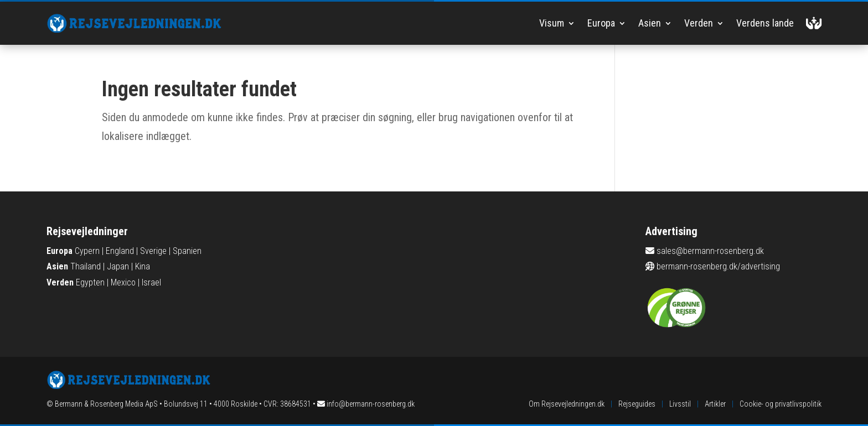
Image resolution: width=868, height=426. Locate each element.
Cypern (87, 251)
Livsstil (680, 404)
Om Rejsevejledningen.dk (567, 404)
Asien (650, 23)
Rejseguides (637, 404)
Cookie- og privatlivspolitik (781, 404)
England (120, 251)
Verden (699, 23)
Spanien (187, 251)
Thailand (86, 266)
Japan (118, 266)
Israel (151, 282)
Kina (143, 266)
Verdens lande (765, 23)
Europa (601, 23)
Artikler (715, 404)
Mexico (123, 282)
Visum (552, 23)
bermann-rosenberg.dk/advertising (718, 266)
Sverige (153, 251)
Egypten (90, 282)
